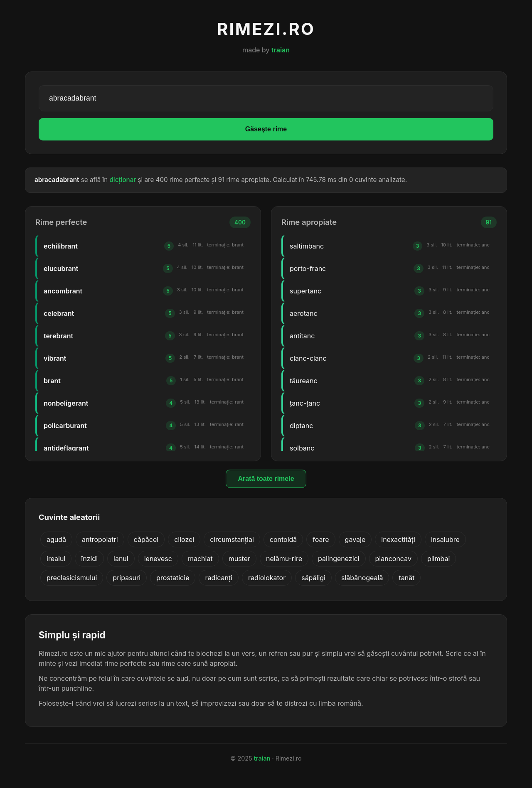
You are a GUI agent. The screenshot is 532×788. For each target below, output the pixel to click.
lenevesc (158, 559)
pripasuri (127, 578)
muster (239, 559)
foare (321, 539)
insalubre (445, 539)
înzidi (89, 559)
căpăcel (146, 539)
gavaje (355, 539)
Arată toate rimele (266, 479)
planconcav (393, 559)
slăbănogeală (362, 578)
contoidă (283, 539)
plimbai (438, 559)
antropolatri (100, 539)
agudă (56, 539)
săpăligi (313, 578)
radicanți (219, 578)
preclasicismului (72, 578)
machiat (200, 559)
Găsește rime (266, 129)
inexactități (398, 539)
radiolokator (267, 578)
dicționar (123, 180)
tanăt (406, 578)
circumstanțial (232, 539)
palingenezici (339, 559)
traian (281, 50)
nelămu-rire (284, 559)
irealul (56, 559)
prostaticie (173, 578)
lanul (121, 559)
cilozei (184, 539)
